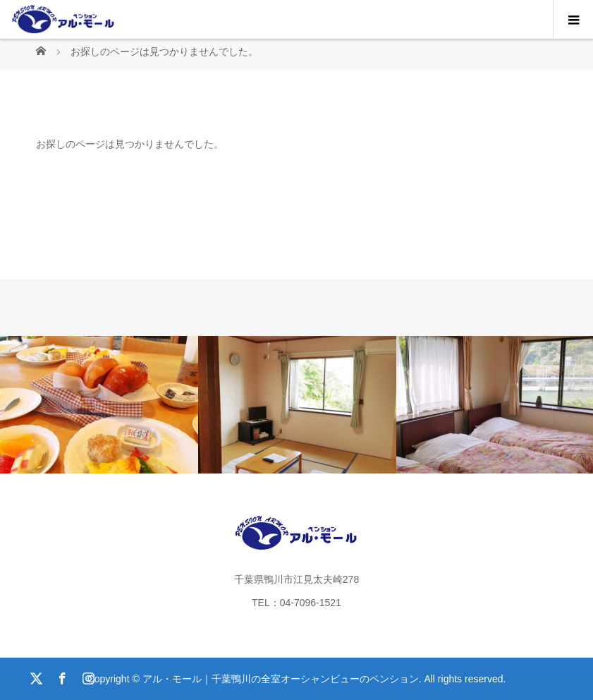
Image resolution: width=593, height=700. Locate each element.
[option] (99, 405)
